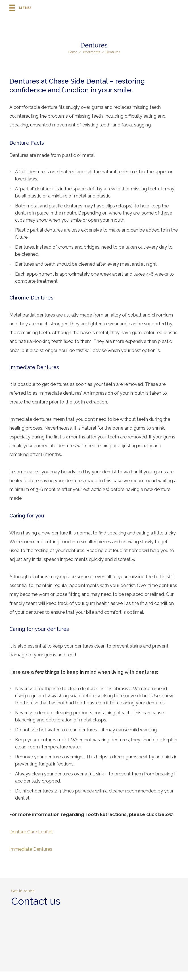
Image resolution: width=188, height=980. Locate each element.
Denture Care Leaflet (31, 832)
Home (73, 52)
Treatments (91, 52)
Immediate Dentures (31, 849)
